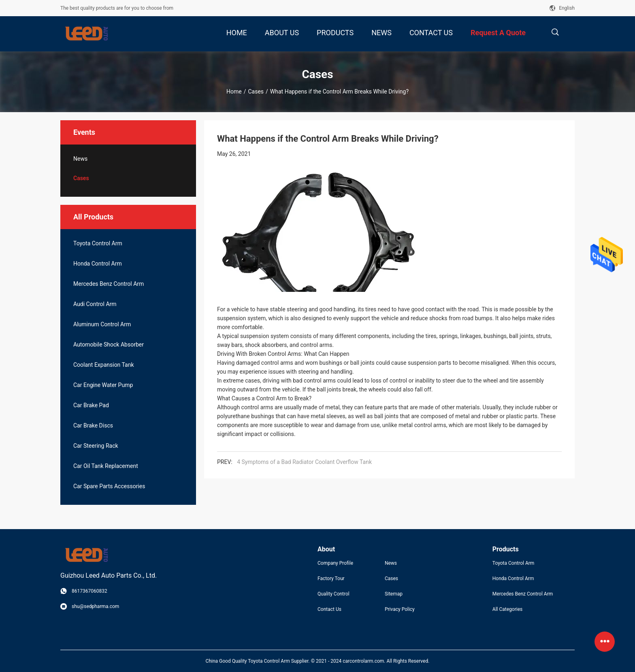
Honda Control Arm (98, 264)
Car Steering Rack (96, 446)
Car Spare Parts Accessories (109, 486)
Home (234, 91)
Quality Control (333, 594)
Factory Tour (331, 578)
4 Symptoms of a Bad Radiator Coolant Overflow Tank (304, 462)
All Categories (507, 609)
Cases (256, 91)
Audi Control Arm (95, 304)
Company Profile (335, 563)
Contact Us (329, 609)
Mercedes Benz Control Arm (109, 284)
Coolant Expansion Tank (104, 365)
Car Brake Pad (91, 405)
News (80, 159)
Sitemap (394, 594)
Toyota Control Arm (98, 243)
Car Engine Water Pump (103, 385)
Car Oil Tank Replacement (106, 466)
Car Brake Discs (93, 425)
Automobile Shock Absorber (109, 345)
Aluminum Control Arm (102, 324)
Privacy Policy (400, 609)
